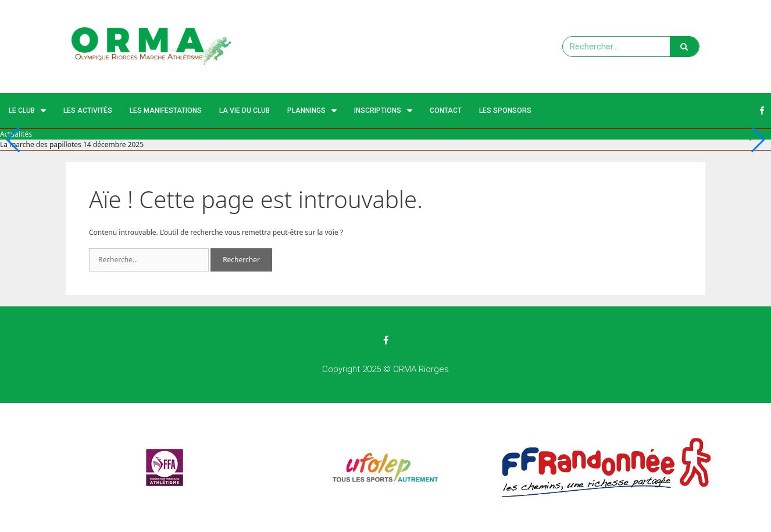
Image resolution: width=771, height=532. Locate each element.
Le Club (27, 111)
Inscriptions (383, 111)
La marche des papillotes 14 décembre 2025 (72, 144)
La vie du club (244, 110)
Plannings (312, 111)
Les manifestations (166, 110)
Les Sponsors (505, 110)
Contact (446, 110)
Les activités (88, 110)
